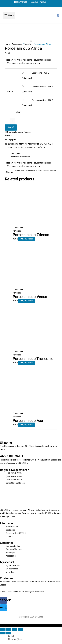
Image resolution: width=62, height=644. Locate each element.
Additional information (20, 157)
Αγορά (11, 127)
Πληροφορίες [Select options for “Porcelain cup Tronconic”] (26, 363)
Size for (10, 92)
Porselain (28, 44)
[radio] (39, 75)
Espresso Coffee (13, 546)
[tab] (34, 154)
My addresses (12, 569)
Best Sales (10, 530)
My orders (10, 572)
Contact (9, 536)
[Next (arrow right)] (9, 633)
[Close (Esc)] (3, 629)
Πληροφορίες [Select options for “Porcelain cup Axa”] (26, 425)
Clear (18, 112)
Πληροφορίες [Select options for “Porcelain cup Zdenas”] (26, 239)
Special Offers (12, 527)
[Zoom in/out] (20, 629)
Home (8, 44)
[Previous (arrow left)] (3, 633)
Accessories (17, 44)
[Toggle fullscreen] (15, 629)
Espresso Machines (14, 549)
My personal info (13, 565)
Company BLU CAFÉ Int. (16, 533)
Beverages (10, 553)
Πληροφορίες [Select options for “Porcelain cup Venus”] (26, 301)
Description (16, 153)
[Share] (9, 629)
